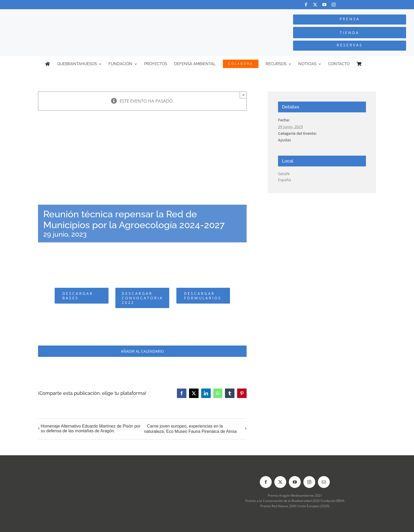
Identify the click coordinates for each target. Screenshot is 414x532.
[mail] (324, 482)
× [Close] (244, 95)
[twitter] (315, 5)
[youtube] (324, 5)
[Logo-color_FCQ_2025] (78, 14)
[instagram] (334, 5)
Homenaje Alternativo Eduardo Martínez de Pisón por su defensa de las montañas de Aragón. (91, 428)
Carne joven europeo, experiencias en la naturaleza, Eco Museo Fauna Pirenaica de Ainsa (190, 429)
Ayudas (284, 140)
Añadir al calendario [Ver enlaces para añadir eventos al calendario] (142, 351)
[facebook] (306, 5)
